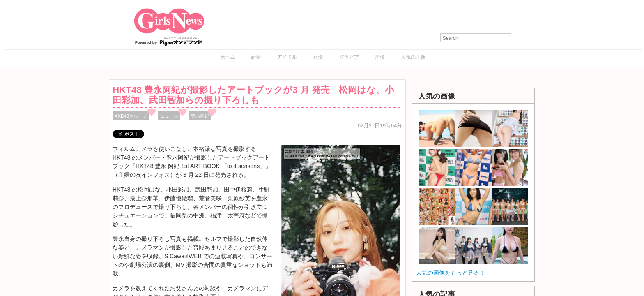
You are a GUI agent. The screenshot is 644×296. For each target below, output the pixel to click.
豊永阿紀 (200, 116)
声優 (380, 57)
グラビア (349, 57)
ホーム (228, 57)
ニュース (169, 116)
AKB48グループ (131, 116)
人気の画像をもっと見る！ (451, 273)
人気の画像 (413, 57)
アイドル (287, 57)
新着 (256, 57)
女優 (318, 57)
